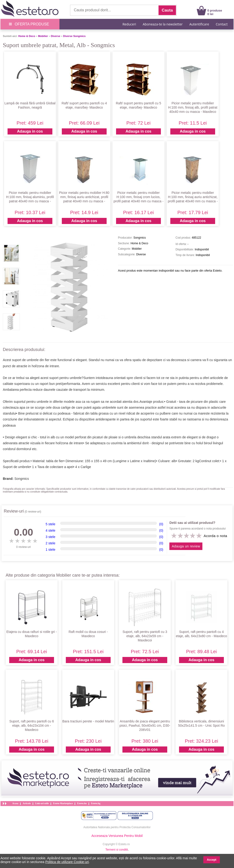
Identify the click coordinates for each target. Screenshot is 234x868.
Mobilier (43, 36)
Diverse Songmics (74, 36)
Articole (27, 803)
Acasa (15, 803)
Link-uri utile (42, 803)
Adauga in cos (30, 131)
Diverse (56, 36)
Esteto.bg (96, 803)
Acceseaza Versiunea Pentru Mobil (117, 836)
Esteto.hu (82, 803)
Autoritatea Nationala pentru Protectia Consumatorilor (117, 827)
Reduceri (129, 24)
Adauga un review (186, 546)
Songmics (22, 479)
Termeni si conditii (117, 850)
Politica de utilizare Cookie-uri (67, 862)
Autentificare (199, 24)
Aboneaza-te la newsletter (163, 24)
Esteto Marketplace (63, 803)
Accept (212, 860)
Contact (222, 24)
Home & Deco (27, 36)
